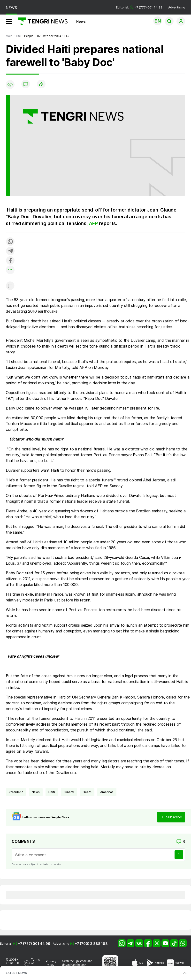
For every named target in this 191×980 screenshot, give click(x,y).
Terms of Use (35, 963)
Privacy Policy (51, 963)
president (16, 792)
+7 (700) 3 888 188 (91, 944)
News (81, 21)
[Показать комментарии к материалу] (10, 286)
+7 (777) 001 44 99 (34, 944)
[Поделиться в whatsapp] (10, 242)
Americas (107, 792)
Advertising (177, 7)
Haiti (52, 792)
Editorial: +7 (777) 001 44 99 (139, 7)
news (36, 792)
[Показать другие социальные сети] (10, 270)
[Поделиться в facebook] (10, 261)
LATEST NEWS (16, 973)
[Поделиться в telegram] (10, 251)
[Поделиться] (41, 84)
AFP (94, 223)
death (87, 792)
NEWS (11, 8)
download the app (74, 965)
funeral (69, 792)
